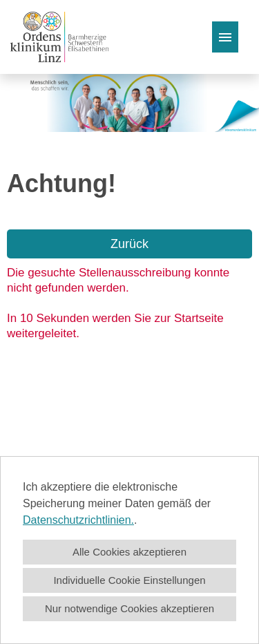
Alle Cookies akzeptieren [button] (129, 552)
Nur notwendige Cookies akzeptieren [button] (129, 608)
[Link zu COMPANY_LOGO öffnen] (59, 37)
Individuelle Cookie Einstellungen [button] (129, 580)
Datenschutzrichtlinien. (78, 520)
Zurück (129, 244)
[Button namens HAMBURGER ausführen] (225, 37)
